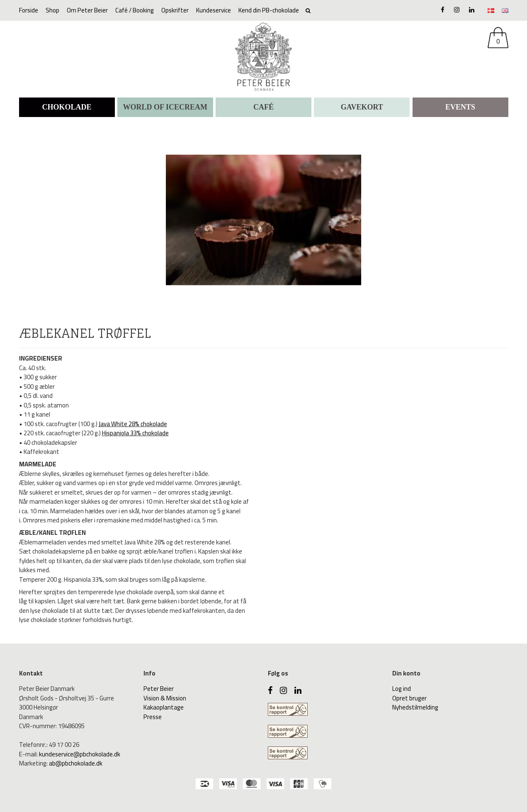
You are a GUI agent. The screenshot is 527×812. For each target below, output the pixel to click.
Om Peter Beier (87, 10)
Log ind (402, 689)
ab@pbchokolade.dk (76, 763)
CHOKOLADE (67, 107)
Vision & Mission (165, 698)
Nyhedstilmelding (415, 707)
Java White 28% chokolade (133, 424)
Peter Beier (159, 689)
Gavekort (362, 107)
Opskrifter (175, 10)
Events (460, 107)
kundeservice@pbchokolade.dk (80, 754)
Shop (52, 10)
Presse (153, 717)
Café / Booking (135, 10)
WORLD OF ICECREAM (165, 107)
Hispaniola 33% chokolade (135, 433)
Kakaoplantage (164, 707)
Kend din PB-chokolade (269, 10)
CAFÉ (263, 107)
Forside (29, 10)
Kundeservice (214, 10)
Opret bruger (409, 698)
